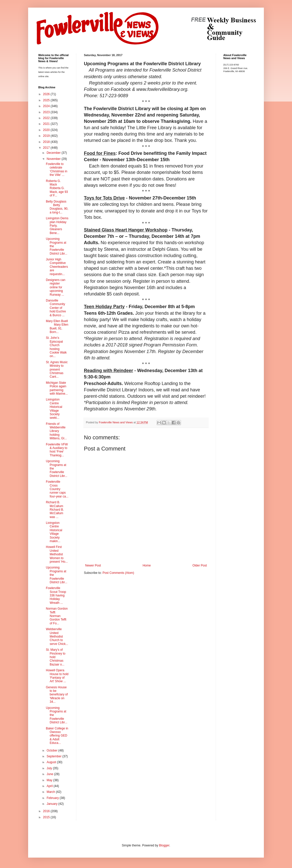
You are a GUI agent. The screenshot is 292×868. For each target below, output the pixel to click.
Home (147, 565)
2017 (47, 148)
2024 (47, 106)
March (51, 792)
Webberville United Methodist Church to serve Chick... (57, 637)
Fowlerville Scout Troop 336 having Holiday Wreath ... (56, 595)
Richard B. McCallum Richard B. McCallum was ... (56, 510)
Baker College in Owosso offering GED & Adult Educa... (57, 736)
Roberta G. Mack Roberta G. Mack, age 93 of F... (57, 188)
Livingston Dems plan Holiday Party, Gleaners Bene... (57, 226)
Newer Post (93, 565)
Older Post (200, 565)
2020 (47, 130)
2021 (47, 124)
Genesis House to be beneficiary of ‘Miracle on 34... (57, 695)
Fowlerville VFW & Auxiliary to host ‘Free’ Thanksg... (57, 450)
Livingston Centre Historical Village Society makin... (54, 532)
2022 (47, 118)
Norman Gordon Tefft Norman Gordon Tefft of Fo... (57, 616)
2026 (47, 94)
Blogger (164, 845)
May (50, 780)
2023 (47, 112)
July (50, 768)
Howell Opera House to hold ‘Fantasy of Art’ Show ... (57, 676)
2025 (47, 100)
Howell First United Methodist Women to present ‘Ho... (57, 554)
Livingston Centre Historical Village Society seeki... (54, 409)
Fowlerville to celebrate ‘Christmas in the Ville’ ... (57, 169)
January (52, 804)
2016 (47, 811)
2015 (47, 817)
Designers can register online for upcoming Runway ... (56, 287)
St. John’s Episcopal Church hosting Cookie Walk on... (56, 347)
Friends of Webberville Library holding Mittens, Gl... (56, 431)
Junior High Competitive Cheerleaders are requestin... (57, 267)
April (50, 786)
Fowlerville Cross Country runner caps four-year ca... (57, 489)
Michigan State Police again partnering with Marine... (57, 388)
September (54, 756)
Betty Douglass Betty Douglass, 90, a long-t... (57, 207)
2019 (47, 136)
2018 (47, 142)
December (54, 153)
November (54, 159)
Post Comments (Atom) (118, 573)
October (52, 750)
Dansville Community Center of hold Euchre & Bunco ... (56, 308)
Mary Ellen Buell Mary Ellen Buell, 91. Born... (57, 327)
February (53, 798)
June (50, 774)
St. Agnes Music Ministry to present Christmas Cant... (57, 370)
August (52, 762)
